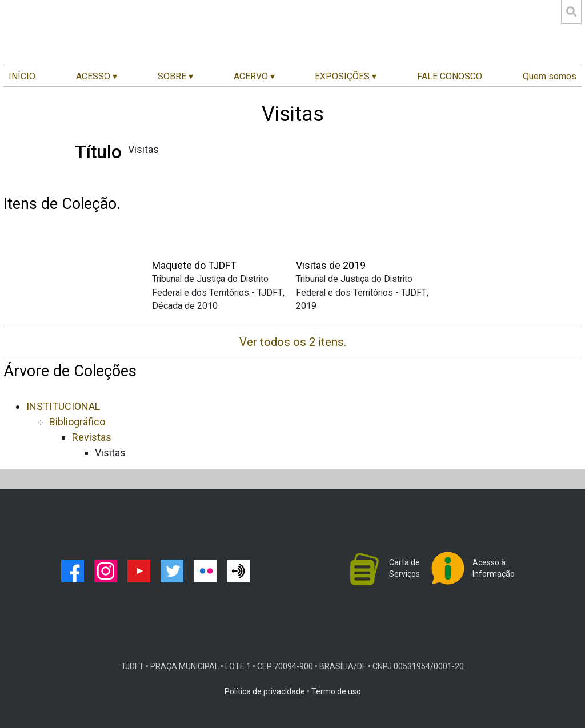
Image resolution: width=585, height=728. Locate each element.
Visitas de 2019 (331, 265)
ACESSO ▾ (97, 76)
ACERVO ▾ (254, 76)
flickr (205, 571)
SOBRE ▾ (175, 76)
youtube (139, 571)
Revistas (92, 437)
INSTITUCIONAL (63, 406)
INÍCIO (22, 76)
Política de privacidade (265, 691)
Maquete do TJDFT (194, 265)
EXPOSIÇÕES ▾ (346, 76)
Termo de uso (336, 691)
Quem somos (550, 76)
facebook (73, 571)
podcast (238, 571)
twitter (172, 571)
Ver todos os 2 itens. (293, 342)
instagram (106, 571)
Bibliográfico (77, 422)
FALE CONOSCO (450, 76)
